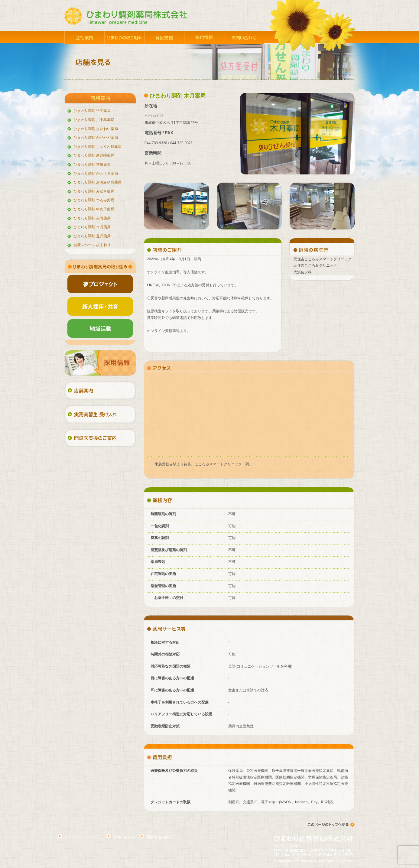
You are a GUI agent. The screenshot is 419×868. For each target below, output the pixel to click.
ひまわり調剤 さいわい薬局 (96, 129)
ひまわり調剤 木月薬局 (92, 227)
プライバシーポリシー (83, 837)
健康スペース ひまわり (92, 245)
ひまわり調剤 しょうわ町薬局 (97, 147)
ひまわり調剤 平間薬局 (92, 111)
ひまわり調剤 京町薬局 (92, 164)
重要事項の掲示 (159, 837)
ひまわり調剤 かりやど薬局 (96, 138)
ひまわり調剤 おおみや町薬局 (97, 182)
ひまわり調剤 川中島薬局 (94, 120)
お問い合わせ (124, 837)
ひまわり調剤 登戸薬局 (92, 236)
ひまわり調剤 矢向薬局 (92, 218)
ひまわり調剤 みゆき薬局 (94, 191)
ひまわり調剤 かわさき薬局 (96, 174)
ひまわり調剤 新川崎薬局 (94, 155)
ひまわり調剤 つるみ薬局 (94, 200)
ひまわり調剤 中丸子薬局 (94, 209)
